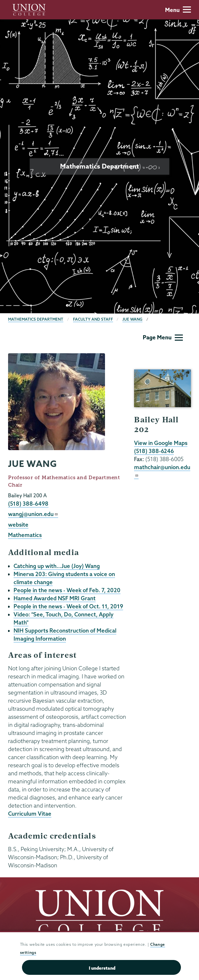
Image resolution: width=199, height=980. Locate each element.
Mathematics (25, 535)
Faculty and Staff (93, 319)
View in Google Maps (161, 443)
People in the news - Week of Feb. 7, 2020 (67, 590)
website (18, 525)
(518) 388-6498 (28, 504)
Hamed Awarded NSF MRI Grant (55, 598)
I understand (102, 968)
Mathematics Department (36, 319)
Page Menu (163, 337)
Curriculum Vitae (30, 814)
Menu (178, 10)
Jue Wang (132, 319)
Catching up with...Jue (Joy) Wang (57, 566)
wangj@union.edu (33, 514)
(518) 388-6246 (154, 451)
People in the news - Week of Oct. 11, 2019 (68, 606)
